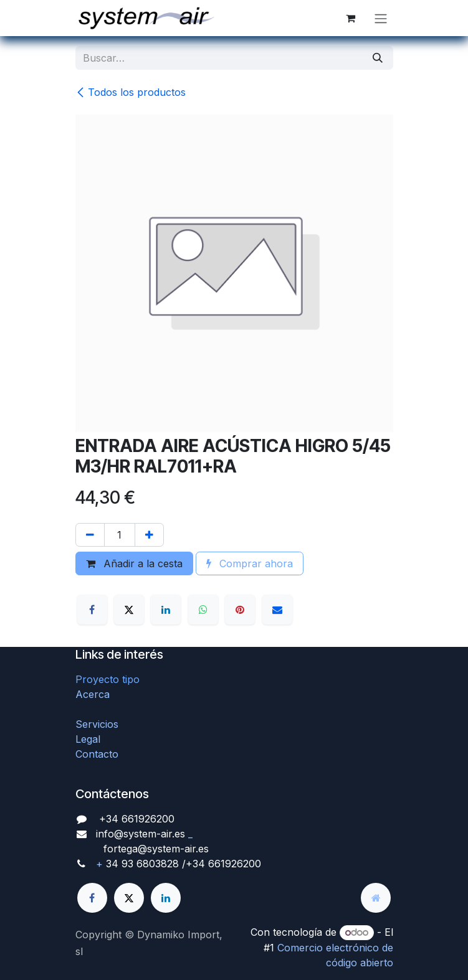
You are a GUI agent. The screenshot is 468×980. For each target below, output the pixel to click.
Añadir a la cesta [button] (134, 563)
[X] (129, 610)
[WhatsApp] (203, 610)
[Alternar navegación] (381, 18)
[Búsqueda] (378, 58)
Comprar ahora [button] (250, 563)
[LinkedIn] (166, 610)
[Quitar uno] (90, 535)
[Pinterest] (240, 610)
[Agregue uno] (149, 535)
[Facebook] (92, 610)
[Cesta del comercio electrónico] (351, 18)
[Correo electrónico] (277, 610)
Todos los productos (131, 92)
